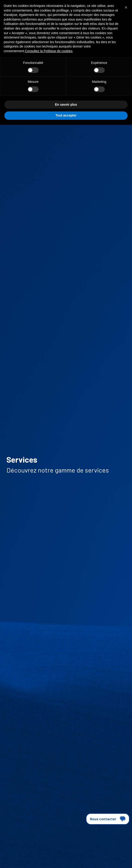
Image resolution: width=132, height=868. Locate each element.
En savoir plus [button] (66, 105)
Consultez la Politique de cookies (49, 51)
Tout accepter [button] (66, 115)
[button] (126, 7)
